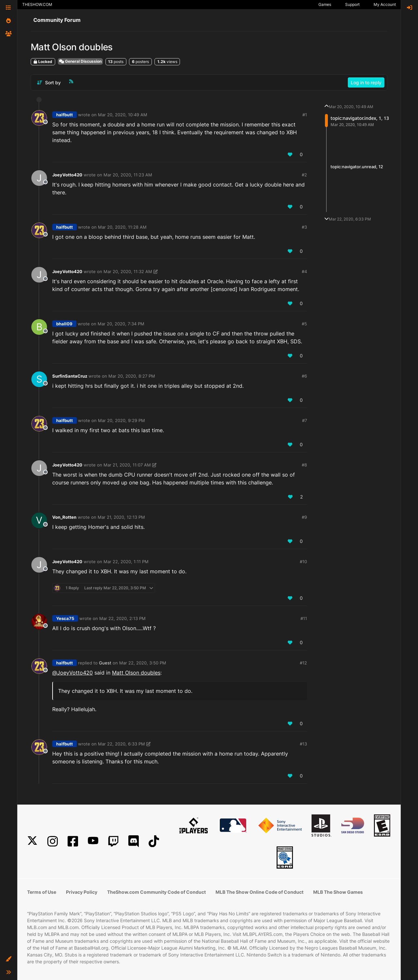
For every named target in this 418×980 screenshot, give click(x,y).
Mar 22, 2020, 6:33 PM (121, 744)
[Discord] (134, 841)
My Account (385, 4)
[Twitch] (113, 841)
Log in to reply (366, 82)
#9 (304, 517)
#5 (304, 324)
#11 (304, 618)
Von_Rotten (64, 517)
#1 (305, 115)
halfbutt (64, 115)
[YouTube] (93, 841)
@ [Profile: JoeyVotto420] (72, 673)
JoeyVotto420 (67, 175)
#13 (303, 744)
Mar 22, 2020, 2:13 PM (122, 618)
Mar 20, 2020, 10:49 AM (123, 115)
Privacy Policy (82, 892)
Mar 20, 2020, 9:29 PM (121, 420)
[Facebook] (73, 841)
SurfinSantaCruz (70, 376)
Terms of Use (42, 892)
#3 (304, 227)
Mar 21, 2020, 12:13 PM (121, 517)
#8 (304, 465)
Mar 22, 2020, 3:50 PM (143, 663)
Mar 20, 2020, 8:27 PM (132, 376)
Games (325, 4)
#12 (303, 663)
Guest (105, 663)
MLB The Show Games (338, 892)
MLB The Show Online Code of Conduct (259, 892)
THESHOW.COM (37, 4)
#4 (304, 271)
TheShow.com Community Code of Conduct (156, 892)
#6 (304, 376)
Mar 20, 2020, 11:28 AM (122, 227)
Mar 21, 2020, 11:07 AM (127, 465)
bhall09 (64, 324)
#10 (303, 562)
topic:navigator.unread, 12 (357, 167)
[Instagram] (53, 841)
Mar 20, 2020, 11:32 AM (128, 271)
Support (352, 4)
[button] (8, 959)
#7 (305, 420)
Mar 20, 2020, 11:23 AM (128, 175)
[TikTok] (154, 841)
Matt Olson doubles (136, 673)
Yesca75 (65, 618)
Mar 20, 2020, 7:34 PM (121, 324)
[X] (32, 841)
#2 (304, 175)
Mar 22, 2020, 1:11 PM (126, 562)
